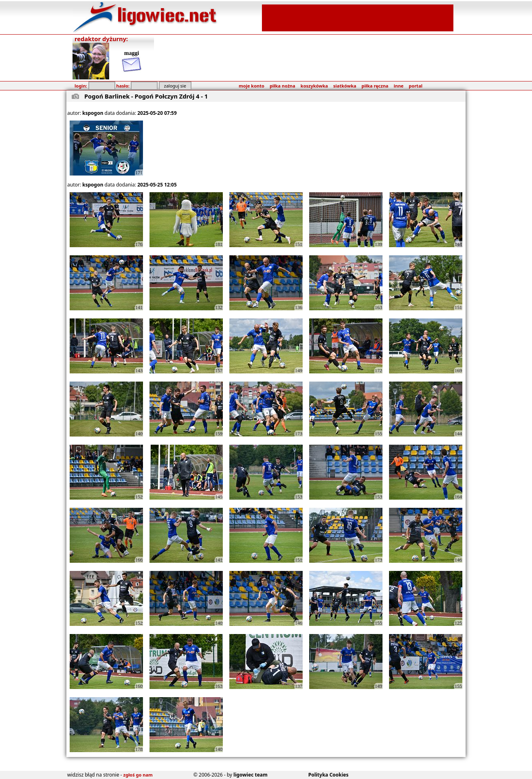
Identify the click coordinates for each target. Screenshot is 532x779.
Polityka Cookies (329, 775)
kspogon (93, 113)
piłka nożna (282, 86)
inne (398, 86)
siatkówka (345, 86)
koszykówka (314, 86)
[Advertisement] (358, 17)
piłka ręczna (375, 86)
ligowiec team (251, 775)
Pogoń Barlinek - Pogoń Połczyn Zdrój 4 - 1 (146, 96)
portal (416, 86)
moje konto (252, 86)
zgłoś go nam (138, 775)
